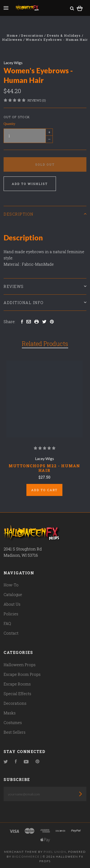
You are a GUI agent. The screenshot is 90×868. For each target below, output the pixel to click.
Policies (11, 614)
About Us (12, 604)
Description (45, 214)
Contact (11, 633)
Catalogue (13, 594)
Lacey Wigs (13, 63)
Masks (10, 713)
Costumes (13, 722)
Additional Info (45, 302)
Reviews (45, 286)
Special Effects (17, 694)
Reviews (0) (37, 100)
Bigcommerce (26, 857)
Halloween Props (20, 665)
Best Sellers (15, 732)
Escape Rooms (17, 684)
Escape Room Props (22, 674)
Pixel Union (55, 852)
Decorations (15, 703)
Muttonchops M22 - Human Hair (44, 468)
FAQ (7, 623)
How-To (11, 585)
